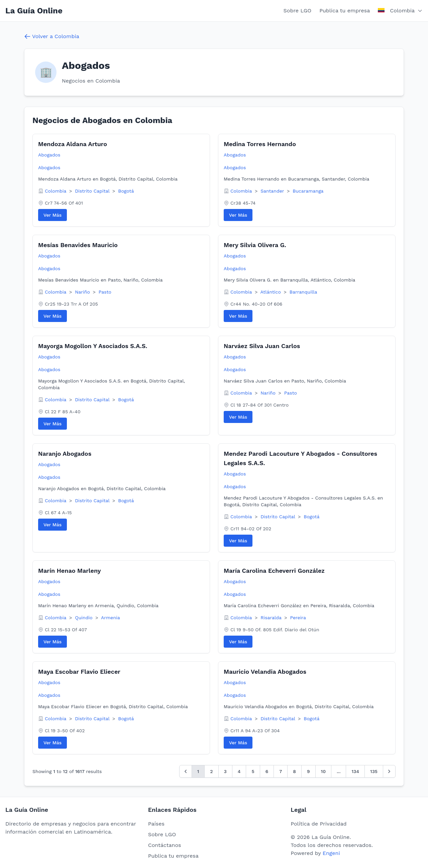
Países (156, 824)
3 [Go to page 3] (225, 771)
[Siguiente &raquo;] (389, 771)
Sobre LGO (298, 11)
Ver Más (52, 215)
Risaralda (272, 618)
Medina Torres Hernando (260, 144)
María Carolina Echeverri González (274, 571)
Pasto (105, 292)
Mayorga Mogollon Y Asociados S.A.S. (93, 346)
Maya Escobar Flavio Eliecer (79, 672)
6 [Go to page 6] (267, 771)
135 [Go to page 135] (374, 771)
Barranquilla (303, 292)
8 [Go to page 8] (294, 771)
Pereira (298, 618)
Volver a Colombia (52, 36)
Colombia (56, 191)
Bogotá (126, 191)
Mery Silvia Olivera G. (255, 245)
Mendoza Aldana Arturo (73, 144)
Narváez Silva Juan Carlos (262, 346)
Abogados (49, 155)
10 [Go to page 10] (323, 771)
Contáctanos (165, 845)
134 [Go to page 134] (355, 771)
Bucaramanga (308, 191)
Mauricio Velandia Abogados (265, 672)
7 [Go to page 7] (281, 771)
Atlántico (272, 292)
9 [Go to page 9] (308, 771)
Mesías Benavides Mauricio (78, 245)
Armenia (111, 618)
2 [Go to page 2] (211, 771)
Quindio (84, 618)
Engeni (331, 853)
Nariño (83, 292)
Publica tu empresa (345, 11)
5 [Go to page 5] (253, 771)
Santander (273, 191)
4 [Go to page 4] (239, 771)
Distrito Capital (93, 191)
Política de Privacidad (318, 824)
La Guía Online (34, 11)
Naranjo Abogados (65, 454)
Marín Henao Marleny (70, 571)
